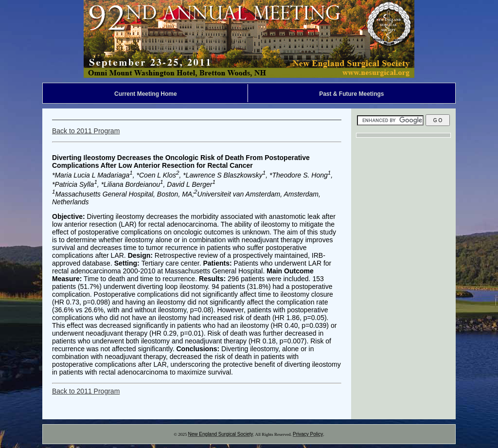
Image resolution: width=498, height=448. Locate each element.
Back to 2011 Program (86, 131)
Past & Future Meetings (351, 94)
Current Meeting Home (146, 94)
